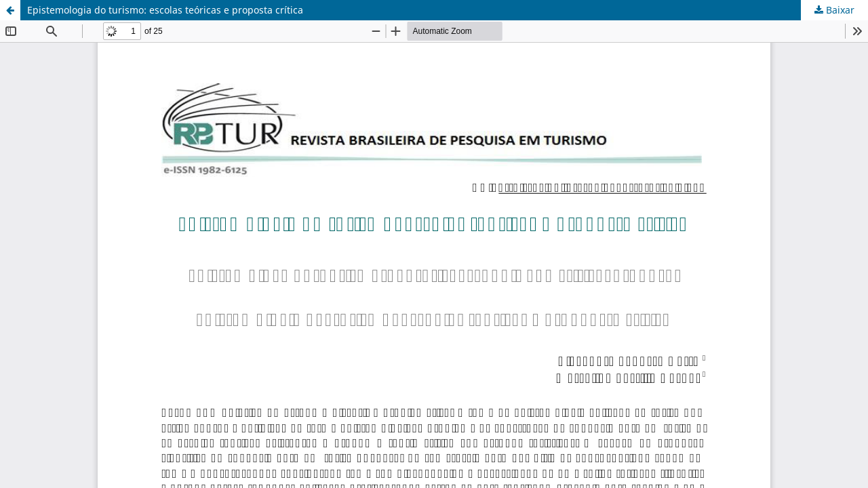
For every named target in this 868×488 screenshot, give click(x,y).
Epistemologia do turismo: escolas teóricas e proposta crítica (165, 10)
